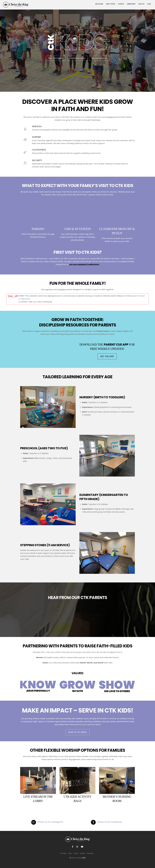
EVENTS (121, 4)
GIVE (149, 4)
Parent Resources (78, 58)
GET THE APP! (107, 356)
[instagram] (77, 847)
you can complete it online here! (84, 264)
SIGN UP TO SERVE (77, 732)
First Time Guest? (56, 58)
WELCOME (99, 4)
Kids (70, 853)
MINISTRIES (131, 4)
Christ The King (76, 858)
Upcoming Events (99, 58)
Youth (76, 853)
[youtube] (82, 847)
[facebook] (73, 847)
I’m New (63, 853)
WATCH (141, 4)
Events (83, 853)
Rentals (90, 853)
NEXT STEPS (111, 4)
